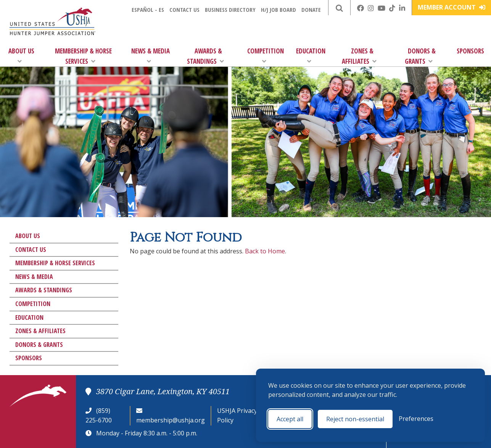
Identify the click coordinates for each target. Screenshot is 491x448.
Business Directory (230, 10)
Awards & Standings (205, 56)
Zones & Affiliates (359, 56)
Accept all (290, 419)
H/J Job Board (279, 10)
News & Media (151, 56)
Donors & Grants (420, 56)
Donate (311, 10)
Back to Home (265, 251)
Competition (266, 56)
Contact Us (184, 10)
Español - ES (148, 10)
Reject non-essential (355, 419)
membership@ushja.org (171, 420)
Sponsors (470, 51)
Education (311, 56)
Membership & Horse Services (83, 56)
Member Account (452, 7)
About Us (21, 56)
